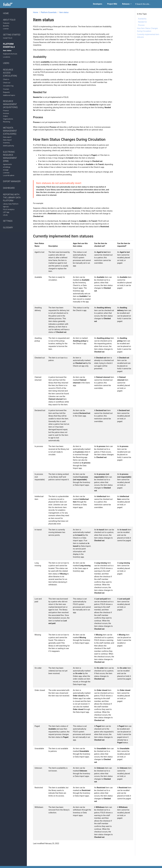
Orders (5, 116)
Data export (7, 137)
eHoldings (7, 167)
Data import (7, 140)
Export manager (12, 181)
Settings (8, 221)
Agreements (7, 164)
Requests (6, 92)
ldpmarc (6, 207)
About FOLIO (9, 20)
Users (6, 63)
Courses (6, 89)
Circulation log (8, 86)
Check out (7, 83)
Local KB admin (9, 175)
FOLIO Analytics (9, 209)
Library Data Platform (11, 204)
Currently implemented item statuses (148, 36)
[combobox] (146, 4)
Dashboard (9, 188)
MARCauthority (9, 146)
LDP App (6, 212)
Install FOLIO (8, 38)
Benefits (6, 26)
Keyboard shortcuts (10, 54)
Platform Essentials (9, 45)
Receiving (7, 122)
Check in (6, 79)
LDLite (5, 215)
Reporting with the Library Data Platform (12, 198)
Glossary (8, 228)
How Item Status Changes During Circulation (148, 30)
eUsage (6, 170)
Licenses (6, 173)
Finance (6, 111)
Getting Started (12, 35)
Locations (7, 57)
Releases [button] (126, 4)
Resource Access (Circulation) (10, 73)
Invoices (6, 113)
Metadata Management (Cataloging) (10, 131)
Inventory (6, 143)
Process (141, 25)
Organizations (8, 119)
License (6, 29)
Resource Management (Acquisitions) (10, 104)
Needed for (143, 22)
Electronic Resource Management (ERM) (10, 156)
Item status (7, 51)
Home (6, 13)
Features (6, 23)
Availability (142, 19)
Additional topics (9, 95)
